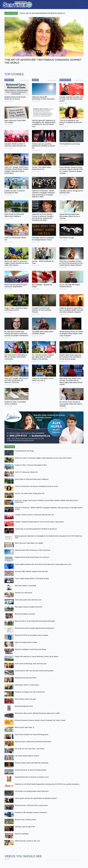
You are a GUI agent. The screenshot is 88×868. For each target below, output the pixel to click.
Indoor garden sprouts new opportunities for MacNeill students (36, 798)
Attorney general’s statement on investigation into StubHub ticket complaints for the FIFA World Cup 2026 (48, 537)
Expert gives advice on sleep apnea (27, 685)
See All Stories (24, 80)
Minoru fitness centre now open (25, 699)
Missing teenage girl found (24, 706)
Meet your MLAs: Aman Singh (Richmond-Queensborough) (35, 621)
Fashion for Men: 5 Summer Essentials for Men (31, 465)
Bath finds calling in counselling (25, 586)
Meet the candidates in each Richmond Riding (30, 649)
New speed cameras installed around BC (29, 607)
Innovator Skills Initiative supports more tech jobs (31, 571)
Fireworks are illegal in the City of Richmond (30, 692)
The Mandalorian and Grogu (24, 451)
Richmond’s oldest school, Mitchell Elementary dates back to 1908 (37, 713)
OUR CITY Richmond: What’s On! (26, 472)
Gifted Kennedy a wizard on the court (27, 841)
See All (7, 859)
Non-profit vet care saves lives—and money (30, 749)
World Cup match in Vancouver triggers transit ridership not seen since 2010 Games (43, 458)
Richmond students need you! (25, 614)
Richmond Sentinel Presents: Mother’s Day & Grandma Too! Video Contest (40, 720)
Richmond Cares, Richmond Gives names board (31, 805)
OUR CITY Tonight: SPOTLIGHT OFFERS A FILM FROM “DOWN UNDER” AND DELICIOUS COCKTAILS (46, 501)
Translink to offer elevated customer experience (31, 812)
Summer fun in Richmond (23, 593)
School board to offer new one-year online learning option (34, 671)
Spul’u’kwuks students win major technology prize (32, 734)
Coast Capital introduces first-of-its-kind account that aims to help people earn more (43, 564)
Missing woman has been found (25, 678)
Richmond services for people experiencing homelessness (34, 628)
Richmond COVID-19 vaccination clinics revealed (31, 635)
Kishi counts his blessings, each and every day (31, 664)
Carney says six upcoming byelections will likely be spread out (36, 529)
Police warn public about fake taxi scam (28, 600)
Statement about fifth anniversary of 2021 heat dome (33, 550)
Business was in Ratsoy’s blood (25, 820)
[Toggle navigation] (82, 5)
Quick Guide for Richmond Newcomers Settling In (32, 479)
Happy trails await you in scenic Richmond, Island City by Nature (37, 656)
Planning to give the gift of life (25, 827)
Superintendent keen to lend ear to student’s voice (32, 777)
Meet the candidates (22, 834)
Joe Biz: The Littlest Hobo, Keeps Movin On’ (30, 493)
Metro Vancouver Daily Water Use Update (29, 543)
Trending (10, 447)
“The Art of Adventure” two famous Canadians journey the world (36, 486)
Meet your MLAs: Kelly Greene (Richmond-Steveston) (33, 742)
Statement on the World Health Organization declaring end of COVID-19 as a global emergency (47, 784)
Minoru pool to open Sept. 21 (25, 727)
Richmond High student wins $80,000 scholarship (32, 763)
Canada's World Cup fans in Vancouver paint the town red (34, 515)
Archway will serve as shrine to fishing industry (31, 770)
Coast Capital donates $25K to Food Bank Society (32, 578)
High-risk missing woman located (26, 642)
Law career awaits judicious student (27, 756)
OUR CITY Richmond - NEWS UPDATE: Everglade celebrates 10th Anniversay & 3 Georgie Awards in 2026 (49, 508)
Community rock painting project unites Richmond (32, 791)
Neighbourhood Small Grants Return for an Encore (32, 557)
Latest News (11, 13)
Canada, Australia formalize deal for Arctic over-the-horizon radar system (39, 522)
